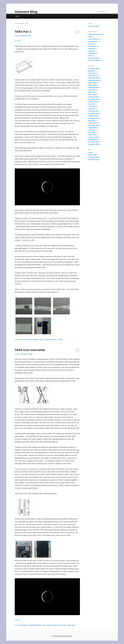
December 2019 (94, 69)
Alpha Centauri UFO (95, 34)
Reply (60, 340)
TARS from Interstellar (30, 350)
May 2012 (92, 132)
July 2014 (92, 104)
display (49, 625)
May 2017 (92, 71)
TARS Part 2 (23, 32)
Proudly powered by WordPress (62, 636)
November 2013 (94, 113)
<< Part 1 (18, 41)
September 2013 (94, 118)
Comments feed (94, 157)
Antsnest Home (94, 26)
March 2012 (92, 135)
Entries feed (93, 155)
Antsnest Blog (26, 12)
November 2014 (94, 99)
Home (17, 16)
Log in (91, 152)
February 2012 (93, 137)
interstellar (50, 340)
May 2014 (92, 109)
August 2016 (93, 83)
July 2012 (92, 130)
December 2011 (94, 142)
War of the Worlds (95, 60)
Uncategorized (93, 58)
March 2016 (92, 85)
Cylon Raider (93, 41)
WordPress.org (94, 160)
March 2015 (92, 95)
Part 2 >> (18, 620)
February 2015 (93, 97)
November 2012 (94, 125)
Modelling (38, 625)
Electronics (28, 340)
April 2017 (92, 73)
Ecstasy (91, 44)
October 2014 (93, 102)
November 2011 (94, 144)
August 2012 (93, 128)
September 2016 (94, 80)
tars (55, 340)
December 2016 (94, 78)
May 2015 (92, 92)
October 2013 (93, 116)
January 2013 (93, 123)
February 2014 (93, 111)
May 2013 (92, 121)
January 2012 (93, 140)
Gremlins (92, 49)
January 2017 (93, 76)
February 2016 (93, 87)
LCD (61, 625)
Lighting (35, 340)
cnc (45, 340)
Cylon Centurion (94, 39)
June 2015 (92, 90)
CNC (22, 340)
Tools (90, 56)
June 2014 (92, 106)
